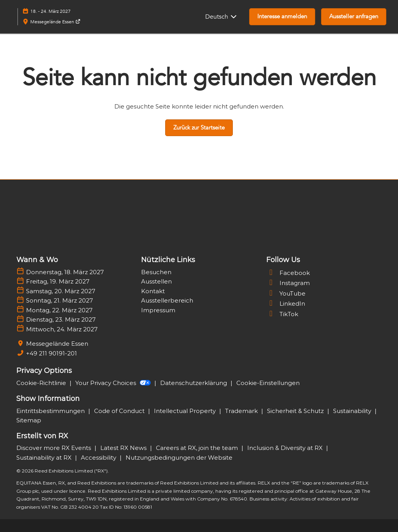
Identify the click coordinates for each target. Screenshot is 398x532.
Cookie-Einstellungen (268, 383)
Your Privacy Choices (114, 383)
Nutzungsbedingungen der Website (179, 458)
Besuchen (156, 272)
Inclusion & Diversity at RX (286, 448)
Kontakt (153, 291)
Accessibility (99, 458)
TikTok (282, 314)
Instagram (288, 283)
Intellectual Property (186, 411)
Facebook (288, 273)
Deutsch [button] (221, 17)
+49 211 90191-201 (51, 353)
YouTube (286, 293)
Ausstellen (156, 281)
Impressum (158, 310)
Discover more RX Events (54, 448)
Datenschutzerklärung (194, 383)
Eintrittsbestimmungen (51, 411)
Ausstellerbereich (167, 300)
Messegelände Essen (56, 22)
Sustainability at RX (45, 458)
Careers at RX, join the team (198, 448)
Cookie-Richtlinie (42, 383)
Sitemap (29, 420)
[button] (282, 17)
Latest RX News (124, 448)
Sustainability (353, 411)
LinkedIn (286, 304)
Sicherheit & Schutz (296, 411)
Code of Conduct (120, 411)
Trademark (242, 411)
